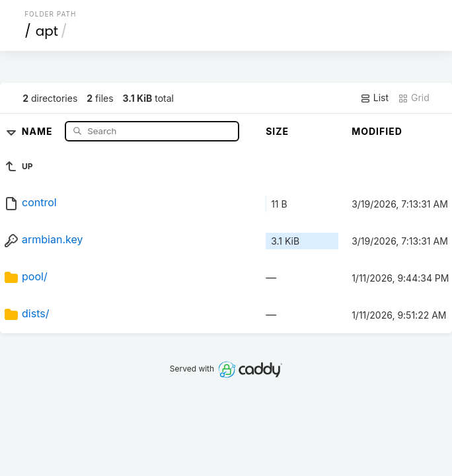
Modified (377, 131)
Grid (414, 98)
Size (277, 131)
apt (47, 31)
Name (39, 131)
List (374, 98)
